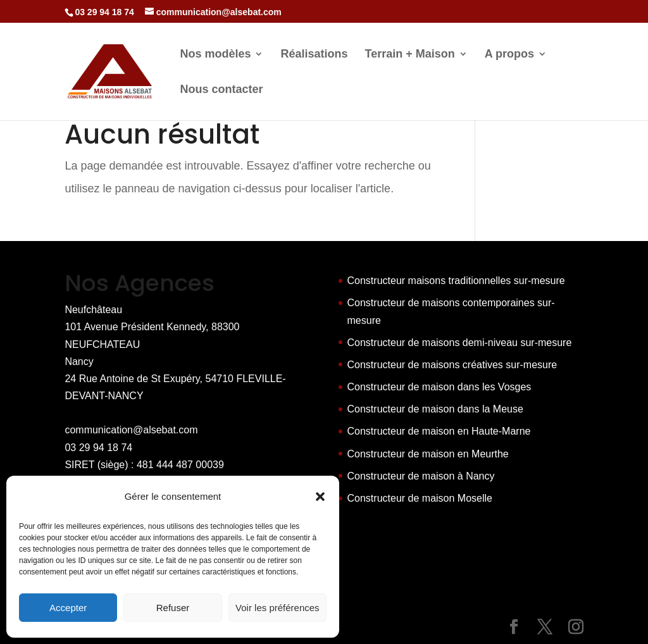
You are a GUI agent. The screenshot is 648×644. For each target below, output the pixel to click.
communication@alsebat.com (131, 430)
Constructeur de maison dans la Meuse (435, 409)
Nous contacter (221, 90)
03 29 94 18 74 (98, 448)
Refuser (173, 608)
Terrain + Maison (410, 55)
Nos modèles (215, 55)
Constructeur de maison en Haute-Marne (439, 431)
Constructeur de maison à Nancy (421, 476)
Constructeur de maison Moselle (420, 498)
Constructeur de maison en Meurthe (428, 454)
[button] (320, 497)
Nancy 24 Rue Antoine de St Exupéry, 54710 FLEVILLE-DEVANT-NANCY (175, 379)
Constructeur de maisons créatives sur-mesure (452, 365)
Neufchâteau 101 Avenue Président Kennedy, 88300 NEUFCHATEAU (152, 327)
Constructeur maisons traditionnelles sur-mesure (456, 281)
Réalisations (314, 55)
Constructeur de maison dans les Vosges (439, 387)
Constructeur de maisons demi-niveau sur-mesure (460, 343)
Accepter (68, 608)
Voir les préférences (277, 608)
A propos (509, 55)
